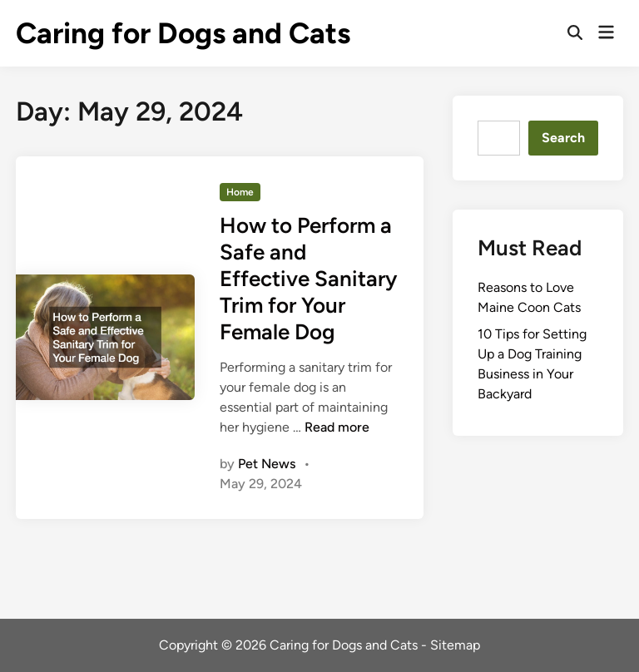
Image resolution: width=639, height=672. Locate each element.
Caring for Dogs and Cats (183, 33)
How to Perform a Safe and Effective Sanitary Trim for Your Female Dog (308, 279)
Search (563, 138)
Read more (337, 427)
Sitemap (455, 645)
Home (240, 192)
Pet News (267, 464)
